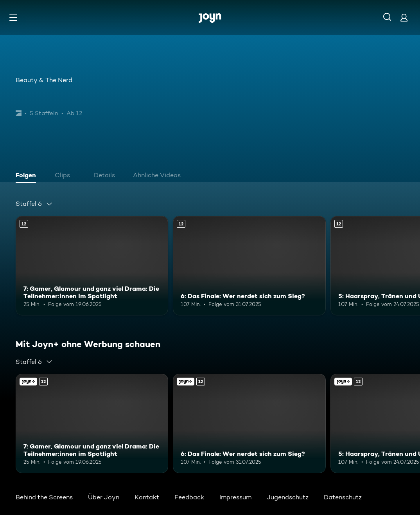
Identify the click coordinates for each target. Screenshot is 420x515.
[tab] (28, 176)
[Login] (404, 17)
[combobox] (34, 204)
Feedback (189, 497)
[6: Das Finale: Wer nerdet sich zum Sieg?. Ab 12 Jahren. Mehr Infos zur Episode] (249, 266)
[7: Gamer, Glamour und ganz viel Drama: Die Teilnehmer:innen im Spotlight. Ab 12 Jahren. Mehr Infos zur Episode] (92, 266)
